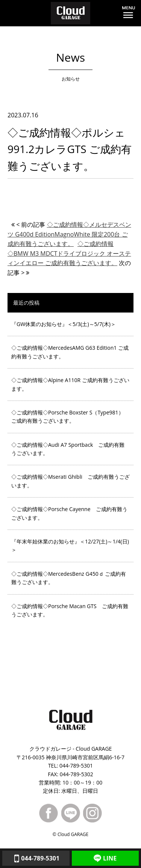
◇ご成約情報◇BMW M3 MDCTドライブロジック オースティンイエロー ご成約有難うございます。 (69, 253)
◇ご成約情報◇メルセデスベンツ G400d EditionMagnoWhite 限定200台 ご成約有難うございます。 (69, 234)
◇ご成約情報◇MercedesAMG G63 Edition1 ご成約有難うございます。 (70, 352)
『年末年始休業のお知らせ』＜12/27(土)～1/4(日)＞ (70, 546)
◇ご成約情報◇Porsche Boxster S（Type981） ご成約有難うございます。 (67, 417)
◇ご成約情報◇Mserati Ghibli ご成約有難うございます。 (70, 481)
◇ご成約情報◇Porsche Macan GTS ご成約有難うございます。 (70, 610)
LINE (105, 858)
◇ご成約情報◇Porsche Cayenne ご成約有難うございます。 (69, 513)
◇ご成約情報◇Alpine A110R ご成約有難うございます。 (70, 384)
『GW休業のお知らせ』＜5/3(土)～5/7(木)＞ (64, 324)
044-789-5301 (36, 858)
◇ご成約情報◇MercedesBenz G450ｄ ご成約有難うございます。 (69, 578)
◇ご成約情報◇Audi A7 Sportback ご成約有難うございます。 (68, 449)
